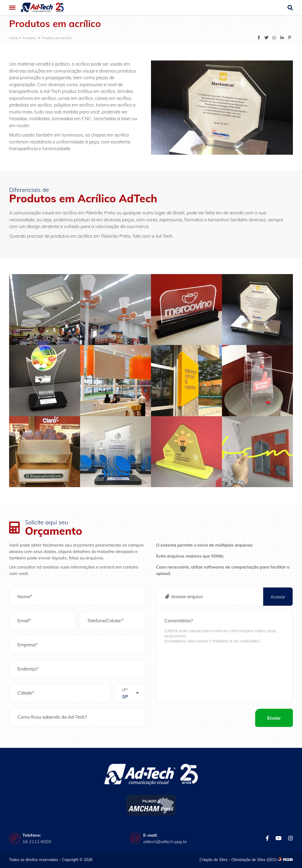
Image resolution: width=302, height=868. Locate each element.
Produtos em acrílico (57, 38)
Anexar (278, 597)
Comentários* (179, 621)
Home (14, 38)
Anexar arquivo (184, 596)
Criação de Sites (214, 860)
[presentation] (197, 718)
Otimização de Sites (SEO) (254, 860)
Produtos (30, 38)
